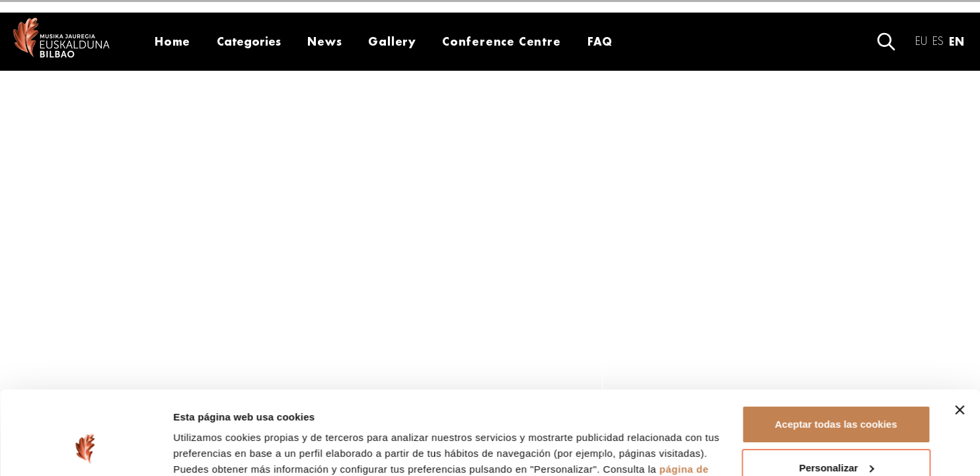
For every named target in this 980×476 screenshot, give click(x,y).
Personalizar (836, 396)
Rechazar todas (836, 439)
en (957, 41)
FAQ (600, 41)
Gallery (392, 41)
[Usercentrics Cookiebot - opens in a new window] (86, 450)
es (938, 41)
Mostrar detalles (212, 450)
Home (172, 41)
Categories (249, 41)
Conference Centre (502, 41)
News (324, 41)
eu (921, 41)
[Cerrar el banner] (960, 338)
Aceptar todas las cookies (836, 353)
